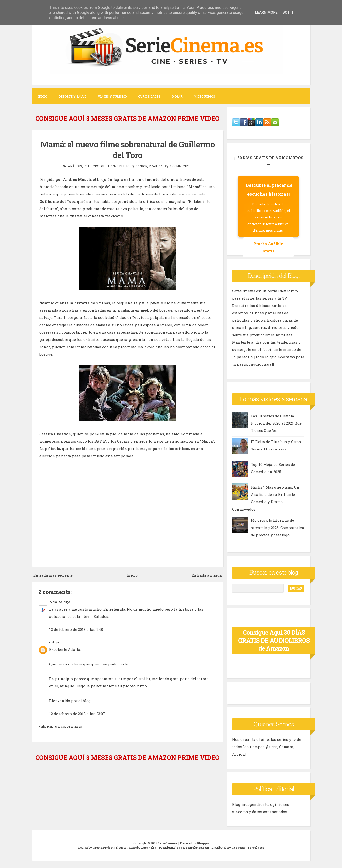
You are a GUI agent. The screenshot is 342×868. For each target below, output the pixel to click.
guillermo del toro (117, 166)
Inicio (43, 96)
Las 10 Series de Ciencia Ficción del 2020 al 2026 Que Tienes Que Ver (276, 423)
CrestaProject (103, 848)
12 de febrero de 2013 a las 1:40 (76, 629)
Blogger (203, 843)
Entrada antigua (207, 575)
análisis (75, 166)
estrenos (92, 166)
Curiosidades (149, 96)
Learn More (266, 12)
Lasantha (149, 848)
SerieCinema (168, 843)
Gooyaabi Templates (248, 848)
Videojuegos (205, 96)
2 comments (180, 166)
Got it (288, 12)
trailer (155, 166)
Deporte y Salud (73, 96)
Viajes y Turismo (112, 96)
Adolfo (56, 601)
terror (141, 166)
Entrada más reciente (53, 575)
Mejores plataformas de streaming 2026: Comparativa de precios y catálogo (278, 528)
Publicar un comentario (60, 726)
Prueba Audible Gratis (268, 247)
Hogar (177, 96)
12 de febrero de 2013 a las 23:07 (77, 713)
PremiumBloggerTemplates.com (184, 848)
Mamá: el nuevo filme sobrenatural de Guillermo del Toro (128, 149)
